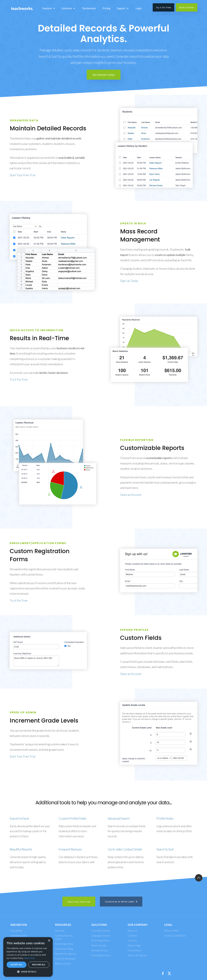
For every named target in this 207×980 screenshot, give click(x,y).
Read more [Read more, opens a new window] (30, 958)
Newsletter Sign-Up (65, 954)
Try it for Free (163, 7)
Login (139, 8)
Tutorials (60, 931)
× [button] (49, 941)
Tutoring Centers (101, 931)
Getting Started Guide (64, 937)
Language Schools (101, 935)
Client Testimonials (65, 959)
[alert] (28, 957)
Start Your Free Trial (23, 175)
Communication (19, 935)
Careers (132, 940)
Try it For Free (19, 379)
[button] (49, 8)
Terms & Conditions (175, 935)
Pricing (106, 8)
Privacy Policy (171, 931)
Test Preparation (100, 940)
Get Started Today (104, 75)
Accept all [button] (17, 965)
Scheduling (16, 931)
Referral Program (137, 955)
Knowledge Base (64, 944)
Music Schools (99, 945)
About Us (133, 931)
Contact (132, 935)
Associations (135, 950)
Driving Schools (99, 950)
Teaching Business (101, 955)
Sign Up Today (129, 281)
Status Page (134, 945)
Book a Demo (187, 7)
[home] (22, 8)
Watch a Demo (63, 964)
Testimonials (89, 8)
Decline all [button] (39, 965)
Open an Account (131, 495)
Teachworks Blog (64, 949)
